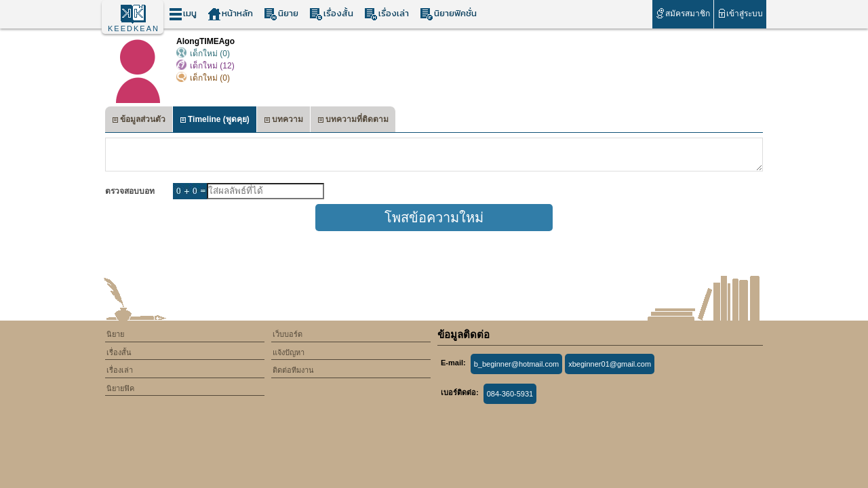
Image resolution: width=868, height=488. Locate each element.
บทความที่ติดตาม (353, 121)
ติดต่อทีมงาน (293, 370)
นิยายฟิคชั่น (448, 14)
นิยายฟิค (120, 388)
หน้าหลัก (230, 14)
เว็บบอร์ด (288, 334)
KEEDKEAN (134, 28)
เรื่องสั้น (331, 14)
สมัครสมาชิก (683, 13)
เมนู (183, 14)
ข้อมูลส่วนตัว (139, 121)
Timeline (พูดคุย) (215, 121)
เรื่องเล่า (387, 14)
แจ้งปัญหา (289, 352)
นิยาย (281, 14)
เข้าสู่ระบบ (740, 13)
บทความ (283, 121)
